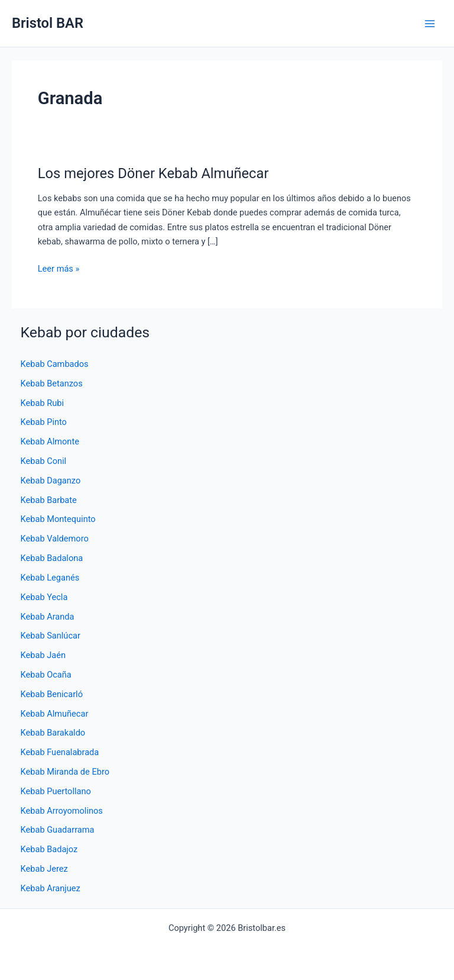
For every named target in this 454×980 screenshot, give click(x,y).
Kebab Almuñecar (55, 714)
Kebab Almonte (50, 441)
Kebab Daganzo (51, 481)
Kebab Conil (44, 461)
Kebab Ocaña (46, 675)
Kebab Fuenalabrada (60, 752)
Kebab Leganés (50, 578)
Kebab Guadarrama (58, 830)
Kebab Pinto (44, 422)
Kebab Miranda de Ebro (65, 772)
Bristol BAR (48, 23)
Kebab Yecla (44, 597)
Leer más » (59, 269)
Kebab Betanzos (52, 383)
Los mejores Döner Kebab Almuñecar (153, 173)
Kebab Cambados (55, 364)
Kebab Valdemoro (55, 539)
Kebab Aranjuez (51, 888)
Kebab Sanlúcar (51, 636)
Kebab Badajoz (49, 849)
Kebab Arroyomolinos (62, 811)
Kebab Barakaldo (53, 733)
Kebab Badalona (52, 558)
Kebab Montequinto (58, 519)
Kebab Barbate (49, 500)
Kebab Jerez (44, 869)
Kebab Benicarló (52, 694)
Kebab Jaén (43, 655)
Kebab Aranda (48, 617)
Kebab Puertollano (56, 791)
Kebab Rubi (42, 403)
